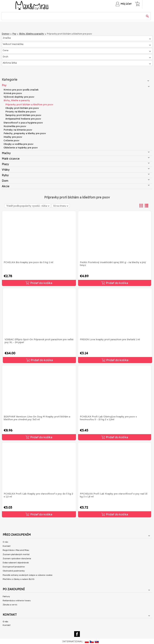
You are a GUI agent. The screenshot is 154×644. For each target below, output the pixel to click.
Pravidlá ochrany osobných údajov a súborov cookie (28, 575)
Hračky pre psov (13, 137)
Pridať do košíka (39, 283)
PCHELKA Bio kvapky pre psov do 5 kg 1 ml (28, 262)
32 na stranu (61, 206)
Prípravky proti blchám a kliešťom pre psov (29, 104)
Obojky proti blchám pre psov (22, 108)
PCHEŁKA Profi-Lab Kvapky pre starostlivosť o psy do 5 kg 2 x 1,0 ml (38, 495)
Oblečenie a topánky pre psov (21, 148)
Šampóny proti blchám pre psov (23, 115)
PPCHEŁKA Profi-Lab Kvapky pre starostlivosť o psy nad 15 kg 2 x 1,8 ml (114, 495)
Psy (76, 85)
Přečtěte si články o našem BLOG (19, 579)
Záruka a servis (10, 605)
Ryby (76, 175)
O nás (5, 542)
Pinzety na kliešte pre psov (21, 112)
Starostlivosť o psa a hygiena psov (23, 123)
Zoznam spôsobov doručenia (17, 558)
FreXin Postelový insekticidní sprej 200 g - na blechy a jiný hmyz (113, 264)
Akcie (76, 186)
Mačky (76, 153)
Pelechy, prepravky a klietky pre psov (25, 133)
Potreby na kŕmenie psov (18, 130)
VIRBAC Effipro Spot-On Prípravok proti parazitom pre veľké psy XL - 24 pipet (39, 341)
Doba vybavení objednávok (16, 563)
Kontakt (7, 546)
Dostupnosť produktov (14, 567)
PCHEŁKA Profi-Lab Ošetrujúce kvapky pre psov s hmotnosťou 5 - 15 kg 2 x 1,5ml (108, 418)
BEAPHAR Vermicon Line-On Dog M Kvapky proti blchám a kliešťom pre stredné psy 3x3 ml (37, 418)
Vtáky (76, 170)
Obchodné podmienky (14, 571)
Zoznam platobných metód (16, 554)
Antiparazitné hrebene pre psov (23, 119)
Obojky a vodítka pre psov (18, 144)
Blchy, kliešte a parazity (17, 100)
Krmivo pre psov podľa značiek (21, 90)
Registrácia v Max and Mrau (16, 550)
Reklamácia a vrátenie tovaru (17, 601)
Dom (76, 181)
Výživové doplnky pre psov (19, 97)
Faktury (6, 596)
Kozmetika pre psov (15, 126)
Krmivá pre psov (13, 93)
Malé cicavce (76, 159)
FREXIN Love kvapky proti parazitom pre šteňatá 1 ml (110, 339)
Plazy (76, 164)
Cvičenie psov (11, 140)
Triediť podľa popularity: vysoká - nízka (28, 206)
